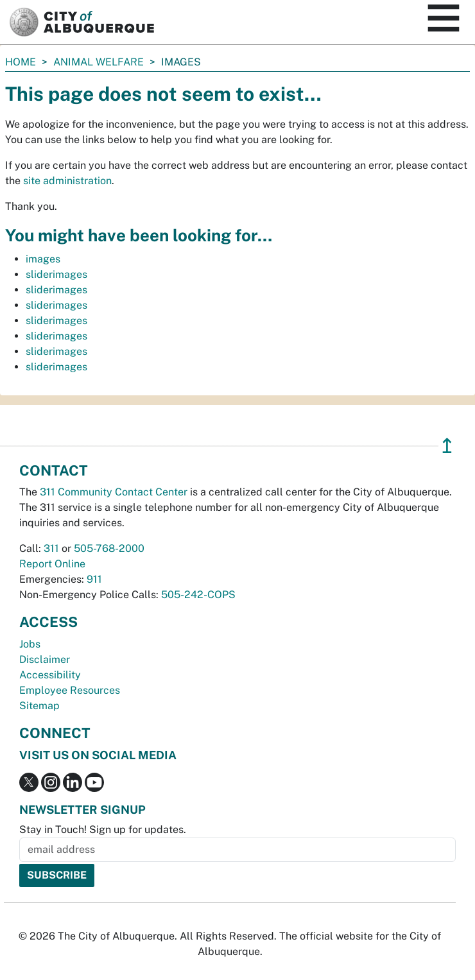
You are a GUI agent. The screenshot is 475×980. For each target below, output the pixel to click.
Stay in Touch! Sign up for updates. (103, 830)
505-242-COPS (198, 595)
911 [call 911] (94, 579)
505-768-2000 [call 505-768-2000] (109, 548)
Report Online (52, 564)
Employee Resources (70, 690)
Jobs (30, 644)
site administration (67, 181)
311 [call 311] (51, 548)
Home (21, 62)
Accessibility (50, 675)
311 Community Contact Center (114, 492)
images (43, 259)
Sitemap (39, 706)
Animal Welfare (99, 62)
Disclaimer (45, 659)
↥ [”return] (447, 446)
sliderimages (56, 274)
